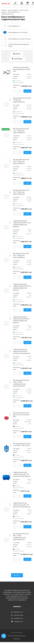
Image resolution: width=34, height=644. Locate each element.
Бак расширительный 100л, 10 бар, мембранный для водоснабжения (21, 383)
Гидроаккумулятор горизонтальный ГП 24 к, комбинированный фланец (22, 224)
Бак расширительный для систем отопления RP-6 (21, 415)
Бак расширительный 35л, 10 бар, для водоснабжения (21, 255)
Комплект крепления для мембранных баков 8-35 (22, 69)
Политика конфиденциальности (17, 636)
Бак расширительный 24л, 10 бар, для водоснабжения (21, 192)
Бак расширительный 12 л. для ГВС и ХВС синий (22, 444)
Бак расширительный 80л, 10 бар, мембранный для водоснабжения (21, 536)
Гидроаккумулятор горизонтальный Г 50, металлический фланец (22, 505)
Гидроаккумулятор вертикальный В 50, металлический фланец (22, 351)
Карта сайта (17, 639)
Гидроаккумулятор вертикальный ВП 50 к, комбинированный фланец (21, 320)
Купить (27, 91)
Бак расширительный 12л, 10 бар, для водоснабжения (21, 131)
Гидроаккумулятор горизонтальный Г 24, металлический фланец (22, 474)
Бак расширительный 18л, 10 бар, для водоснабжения (21, 161)
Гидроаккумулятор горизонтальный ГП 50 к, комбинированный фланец (22, 287)
